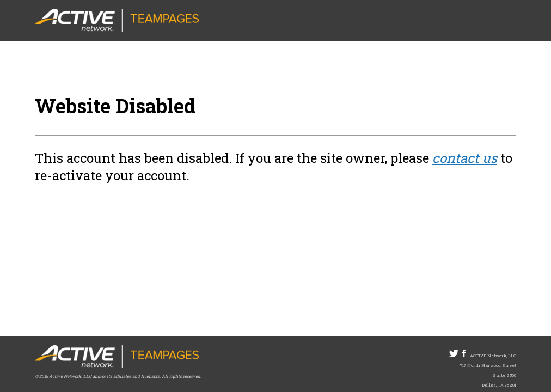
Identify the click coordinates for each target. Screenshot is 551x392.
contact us (465, 158)
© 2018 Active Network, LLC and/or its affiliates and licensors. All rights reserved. (118, 376)
